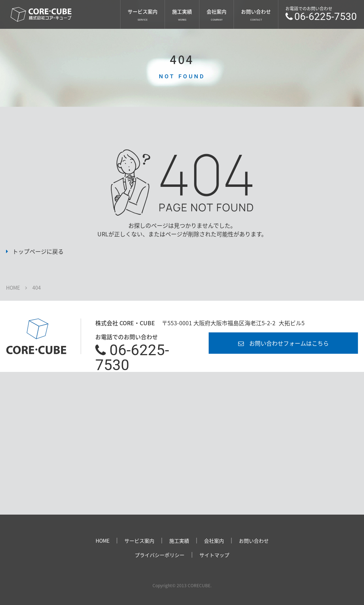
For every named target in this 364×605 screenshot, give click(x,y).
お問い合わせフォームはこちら (289, 343)
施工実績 (182, 11)
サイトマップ (214, 555)
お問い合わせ (256, 11)
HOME (13, 288)
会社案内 (216, 11)
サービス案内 (143, 11)
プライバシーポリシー (160, 555)
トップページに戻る (38, 251)
